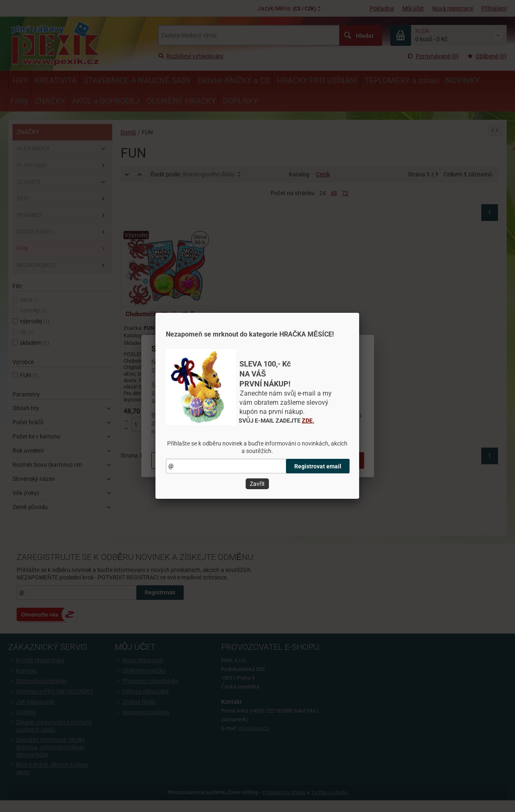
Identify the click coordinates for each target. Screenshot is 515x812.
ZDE (307, 421)
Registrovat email (318, 466)
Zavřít (257, 484)
